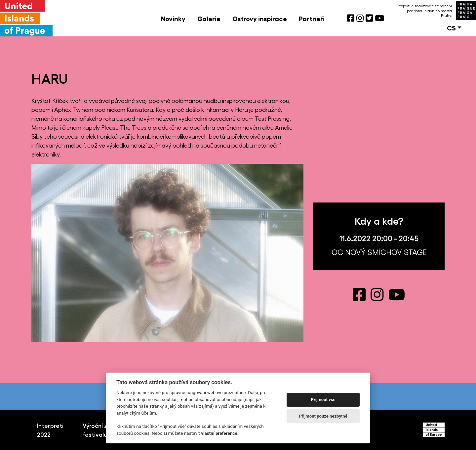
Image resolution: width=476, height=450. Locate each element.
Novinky (173, 18)
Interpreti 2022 (50, 430)
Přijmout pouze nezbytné (323, 416)
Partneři (312, 18)
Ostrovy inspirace (260, 18)
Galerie (209, 18)
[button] (454, 27)
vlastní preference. (220, 433)
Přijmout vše (323, 400)
